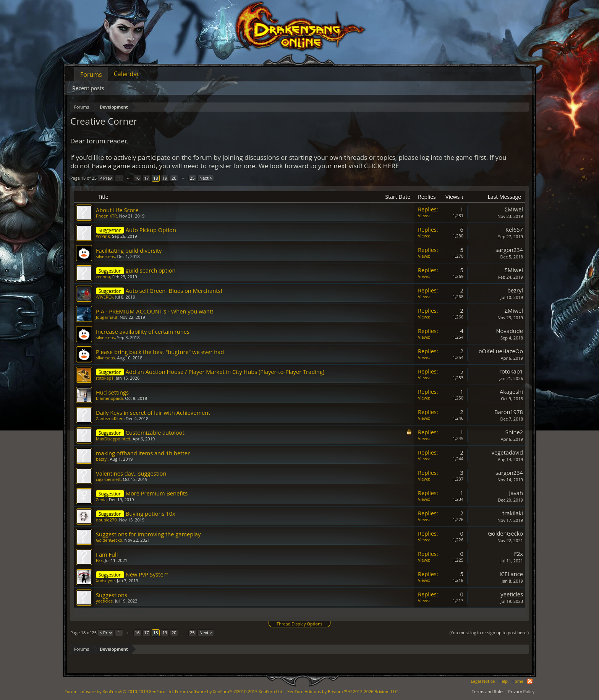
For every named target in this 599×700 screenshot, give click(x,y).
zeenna (103, 277)
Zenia (101, 499)
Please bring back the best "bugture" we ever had (160, 352)
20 (174, 178)
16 (137, 178)
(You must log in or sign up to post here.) (489, 633)
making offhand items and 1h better (143, 453)
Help (503, 681)
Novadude (510, 331)
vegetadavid (507, 452)
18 (156, 178)
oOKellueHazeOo (501, 351)
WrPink (103, 236)
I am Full (107, 554)
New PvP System (147, 574)
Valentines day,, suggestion (131, 473)
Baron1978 (509, 412)
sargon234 (509, 250)
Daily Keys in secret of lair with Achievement (153, 413)
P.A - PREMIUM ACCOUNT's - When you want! (155, 311)
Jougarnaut (107, 317)
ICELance (511, 574)
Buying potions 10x (151, 513)
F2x (99, 560)
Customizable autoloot (155, 432)
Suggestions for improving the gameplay (148, 534)
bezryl (515, 290)
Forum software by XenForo (119, 691)
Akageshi (511, 391)
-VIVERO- (104, 297)
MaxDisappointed (113, 439)
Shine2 (514, 432)
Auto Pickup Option (151, 230)
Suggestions (112, 595)
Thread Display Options (299, 624)
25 (192, 178)
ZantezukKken (110, 418)
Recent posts (88, 88)
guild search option (151, 270)
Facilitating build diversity (129, 250)
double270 (106, 520)
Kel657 (514, 229)
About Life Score (117, 210)
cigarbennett (108, 479)
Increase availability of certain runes (143, 331)
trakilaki (513, 513)
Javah (516, 493)
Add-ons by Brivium (343, 691)
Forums (91, 75)
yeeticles (104, 601)
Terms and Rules (488, 691)
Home (517, 681)
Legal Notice (483, 681)
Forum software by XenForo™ (229, 691)
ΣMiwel (514, 209)
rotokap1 (105, 378)
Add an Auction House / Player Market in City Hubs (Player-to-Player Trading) (225, 372)
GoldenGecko (109, 540)
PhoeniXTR (106, 216)
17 (147, 178)
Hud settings (112, 392)
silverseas (105, 256)
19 (165, 178)
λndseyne (105, 581)
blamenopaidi (109, 398)
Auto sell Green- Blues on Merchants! (174, 291)
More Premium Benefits (157, 493)
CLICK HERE (382, 166)
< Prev (106, 178)
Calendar (127, 74)
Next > (206, 178)
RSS (530, 681)
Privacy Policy (521, 691)
